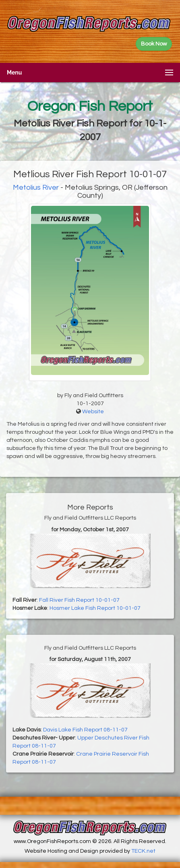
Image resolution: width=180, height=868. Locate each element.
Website (93, 412)
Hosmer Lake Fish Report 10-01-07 (95, 608)
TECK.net (143, 851)
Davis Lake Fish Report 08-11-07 (85, 730)
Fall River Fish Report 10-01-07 (79, 600)
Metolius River (36, 187)
